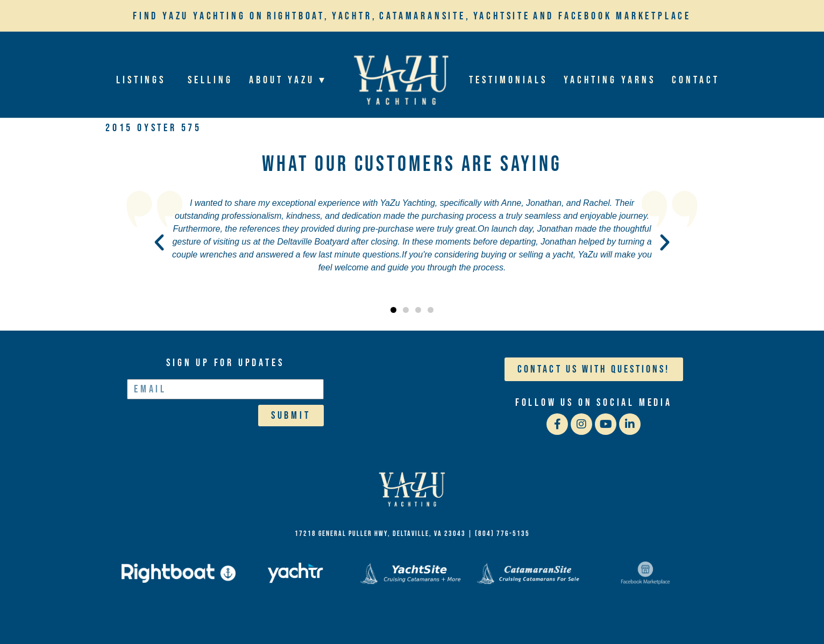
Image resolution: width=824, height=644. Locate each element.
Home (401, 80)
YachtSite (502, 16)
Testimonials (508, 80)
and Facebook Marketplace (612, 16)
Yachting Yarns (610, 80)
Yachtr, (354, 16)
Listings (144, 80)
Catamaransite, (425, 16)
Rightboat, (298, 16)
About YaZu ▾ (291, 80)
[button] (159, 242)
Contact (696, 80)
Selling (211, 80)
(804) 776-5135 (502, 534)
